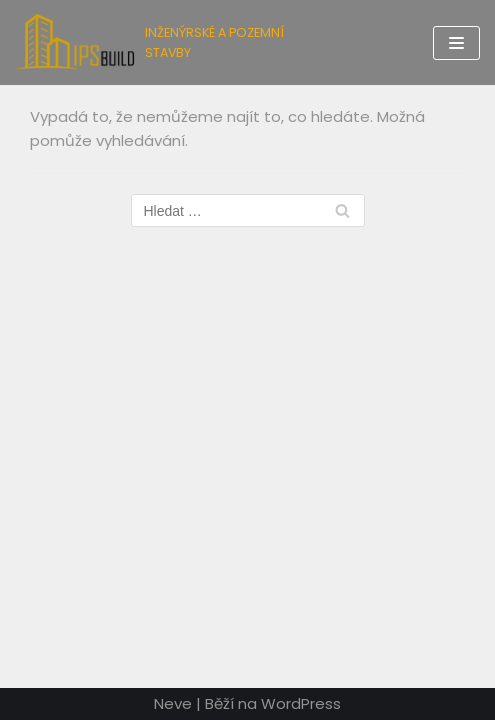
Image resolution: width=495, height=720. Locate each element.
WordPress (301, 703)
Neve (173, 703)
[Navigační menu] (456, 43)
